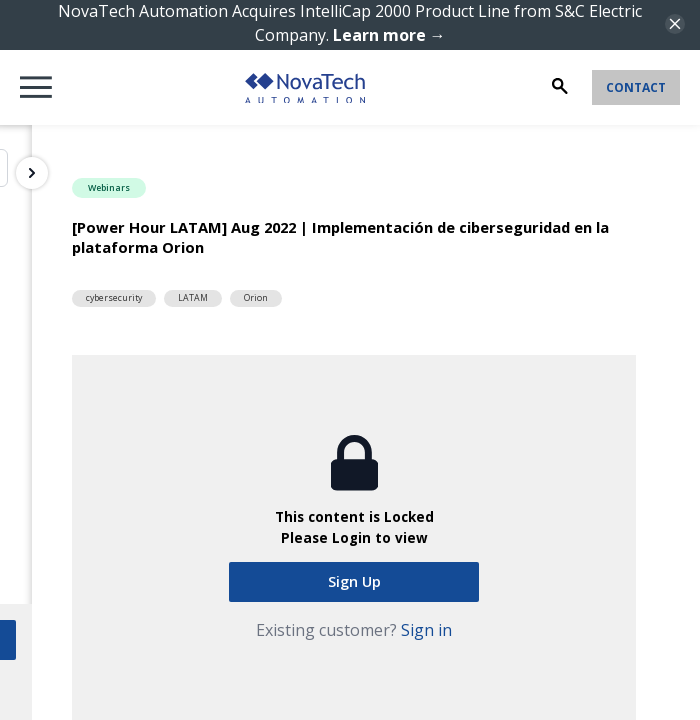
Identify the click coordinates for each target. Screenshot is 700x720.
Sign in (426, 630)
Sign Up (354, 581)
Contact (636, 87)
